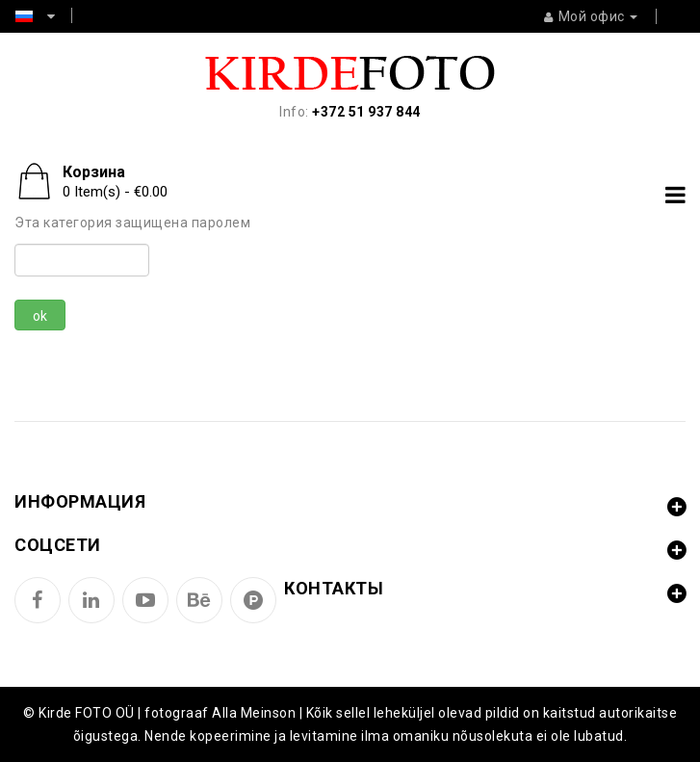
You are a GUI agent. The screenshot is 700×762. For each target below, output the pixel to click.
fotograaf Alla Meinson (220, 713)
